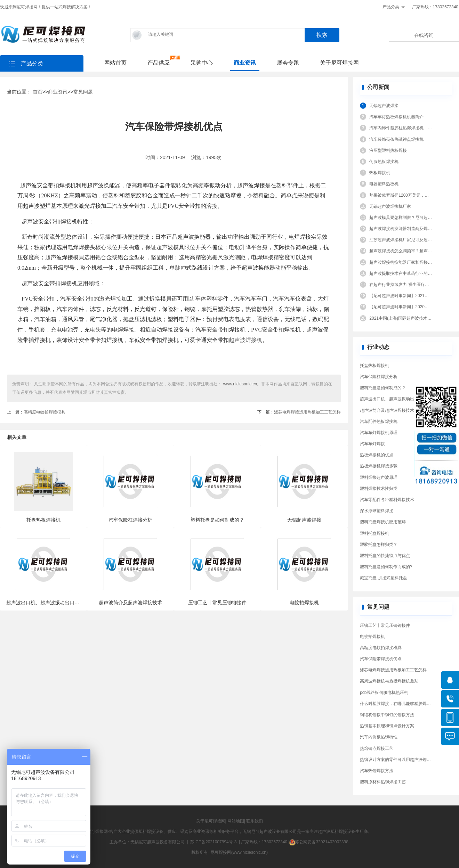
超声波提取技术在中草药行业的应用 (403, 273)
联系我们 (255, 821)
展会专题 (288, 63)
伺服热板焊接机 (384, 162)
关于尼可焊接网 (339, 63)
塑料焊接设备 (151, 832)
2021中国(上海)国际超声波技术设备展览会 (409, 318)
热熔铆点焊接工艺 (377, 748)
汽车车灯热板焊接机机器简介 (396, 117)
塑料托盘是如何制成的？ (383, 388)
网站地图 (236, 821)
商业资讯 (245, 63)
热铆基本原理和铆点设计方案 (387, 726)
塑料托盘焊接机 (375, 533)
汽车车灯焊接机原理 (379, 433)
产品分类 (391, 7)
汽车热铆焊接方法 (377, 771)
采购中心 (202, 63)
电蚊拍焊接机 (372, 637)
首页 (38, 92)
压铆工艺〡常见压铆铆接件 (385, 625)
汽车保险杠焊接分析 (379, 377)
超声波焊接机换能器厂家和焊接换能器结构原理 (413, 262)
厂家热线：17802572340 (435, 7)
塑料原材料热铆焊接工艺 (383, 782)
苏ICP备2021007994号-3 (213, 842)
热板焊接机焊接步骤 (379, 466)
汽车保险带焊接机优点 (381, 659)
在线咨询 (424, 35)
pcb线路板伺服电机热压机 (384, 693)
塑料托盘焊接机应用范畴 (383, 522)
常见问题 (83, 92)
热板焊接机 (380, 173)
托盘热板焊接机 (375, 366)
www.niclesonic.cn (239, 384)
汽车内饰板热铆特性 (379, 737)
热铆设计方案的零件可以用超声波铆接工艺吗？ (404, 760)
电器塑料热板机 (384, 184)
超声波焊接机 (245, 340)
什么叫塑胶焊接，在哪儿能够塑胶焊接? (397, 704)
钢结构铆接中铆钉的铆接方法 (387, 715)
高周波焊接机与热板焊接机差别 (389, 681)
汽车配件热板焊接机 (379, 421)
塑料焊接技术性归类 (379, 489)
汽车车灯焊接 (372, 444)
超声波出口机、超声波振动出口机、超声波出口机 (406, 399)
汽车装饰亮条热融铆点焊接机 (396, 139)
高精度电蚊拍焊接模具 (45, 412)
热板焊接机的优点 (377, 455)
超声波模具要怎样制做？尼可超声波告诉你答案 (413, 218)
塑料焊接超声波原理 (379, 477)
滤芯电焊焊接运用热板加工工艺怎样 (307, 412)
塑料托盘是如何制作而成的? (386, 567)
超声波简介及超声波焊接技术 (387, 410)
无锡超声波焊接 (384, 106)
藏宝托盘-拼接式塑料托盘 (384, 578)
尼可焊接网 (97, 832)
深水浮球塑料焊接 (377, 511)
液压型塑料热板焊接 (388, 150)
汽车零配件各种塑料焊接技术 (387, 500)
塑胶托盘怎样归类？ (379, 544)
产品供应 (159, 63)
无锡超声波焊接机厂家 (390, 206)
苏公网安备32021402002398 (319, 842)
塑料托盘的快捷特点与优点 (385, 556)
